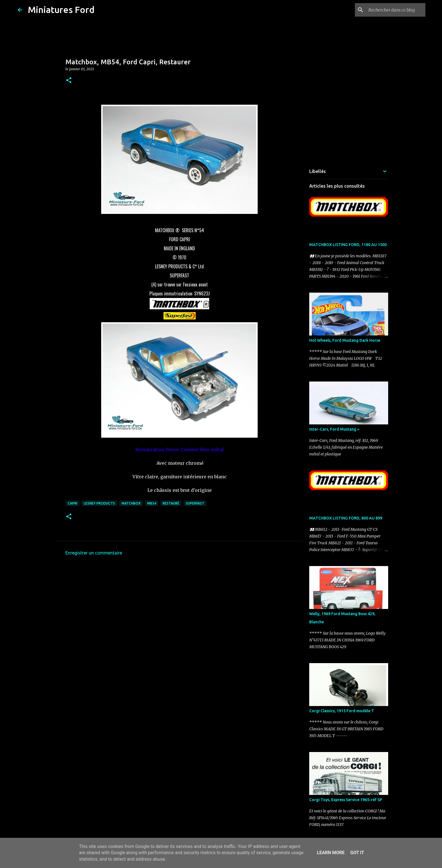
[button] (69, 81)
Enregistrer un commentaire (94, 553)
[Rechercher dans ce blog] (396, 10)
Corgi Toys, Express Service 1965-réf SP (346, 800)
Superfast (195, 503)
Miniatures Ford (61, 10)
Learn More (331, 853)
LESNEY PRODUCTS (99, 503)
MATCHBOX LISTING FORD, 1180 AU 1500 (348, 245)
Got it (357, 853)
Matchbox (131, 503)
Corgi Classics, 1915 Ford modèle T (342, 711)
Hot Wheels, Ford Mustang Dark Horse (345, 340)
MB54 (152, 503)
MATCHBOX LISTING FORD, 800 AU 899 (346, 518)
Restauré (171, 503)
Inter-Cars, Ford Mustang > (334, 429)
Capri (72, 503)
